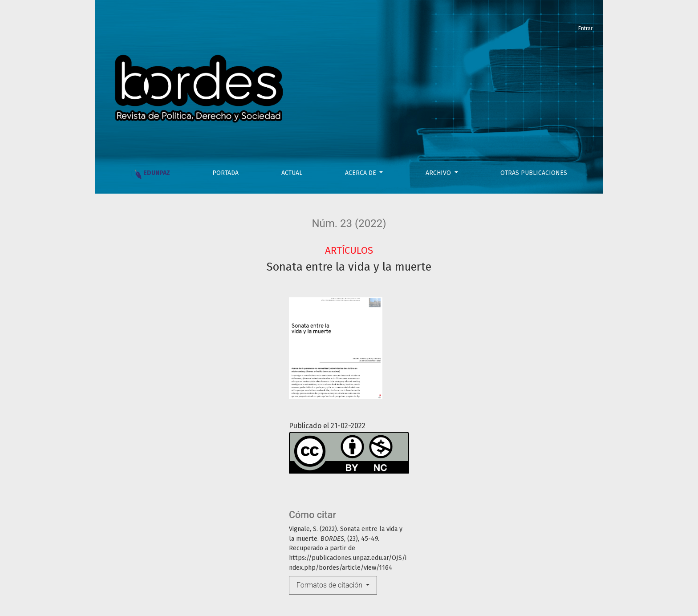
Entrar (585, 28)
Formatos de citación (330, 585)
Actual (292, 173)
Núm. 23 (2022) (349, 223)
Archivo (439, 173)
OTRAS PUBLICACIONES (534, 173)
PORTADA (225, 173)
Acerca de (361, 173)
